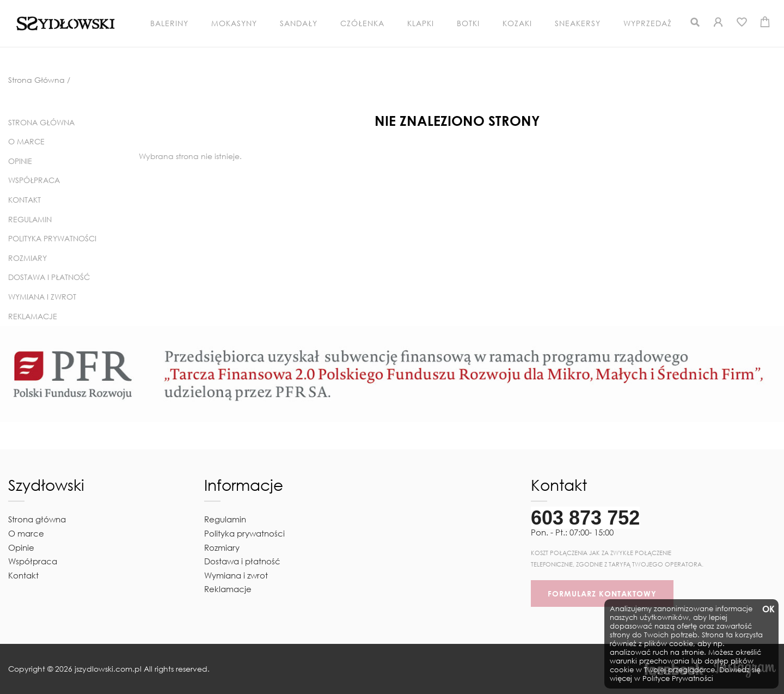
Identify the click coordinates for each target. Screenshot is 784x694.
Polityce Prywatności (678, 678)
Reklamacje (33, 316)
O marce (26, 141)
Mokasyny (234, 23)
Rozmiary (27, 258)
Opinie (20, 161)
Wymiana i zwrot (42, 297)
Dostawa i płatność (49, 277)
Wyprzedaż (648, 23)
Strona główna (41, 122)
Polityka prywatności (52, 238)
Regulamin (30, 219)
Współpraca (34, 180)
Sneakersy (578, 23)
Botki (468, 23)
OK (768, 609)
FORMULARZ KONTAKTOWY (602, 593)
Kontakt (24, 200)
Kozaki (517, 23)
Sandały (299, 23)
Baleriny (169, 23)
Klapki (421, 23)
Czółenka (362, 23)
